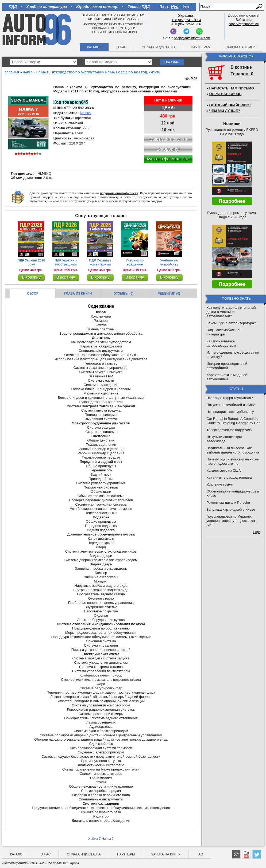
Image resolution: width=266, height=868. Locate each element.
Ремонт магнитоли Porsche (228, 503)
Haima (28, 72)
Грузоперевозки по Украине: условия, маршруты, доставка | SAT (232, 521)
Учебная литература (47, 7)
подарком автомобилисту (119, 193)
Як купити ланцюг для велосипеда (224, 439)
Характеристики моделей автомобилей (227, 377)
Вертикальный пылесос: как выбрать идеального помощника (233, 450)
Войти (240, 20)
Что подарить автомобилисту (230, 412)
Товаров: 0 (242, 74)
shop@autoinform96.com (192, 38)
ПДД (13, 7)
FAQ (200, 854)
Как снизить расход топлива (229, 477)
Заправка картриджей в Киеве (231, 509)
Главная (12, 72)
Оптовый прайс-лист (230, 105)
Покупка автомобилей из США (231, 405)
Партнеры (126, 854)
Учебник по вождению (135, 262)
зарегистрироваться (244, 24)
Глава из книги (78, 294)
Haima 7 (42, 72)
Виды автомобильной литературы (224, 332)
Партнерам (201, 47)
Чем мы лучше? (225, 111)
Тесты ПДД (139, 7)
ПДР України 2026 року (31, 262)
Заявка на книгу (240, 47)
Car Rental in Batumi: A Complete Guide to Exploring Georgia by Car (233, 421)
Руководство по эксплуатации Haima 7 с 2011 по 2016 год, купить (106, 72)
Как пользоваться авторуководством (221, 343)
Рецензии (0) (169, 294)
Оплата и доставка (159, 47)
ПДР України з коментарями (100, 262)
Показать (172, 62)
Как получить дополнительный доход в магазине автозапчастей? (231, 312)
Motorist (86, 113)
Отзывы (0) (123, 294)
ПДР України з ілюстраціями (66, 262)
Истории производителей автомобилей (227, 366)
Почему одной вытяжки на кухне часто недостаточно (233, 461)
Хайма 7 (94, 839)
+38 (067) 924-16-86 (186, 24)
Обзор (33, 294)
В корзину (31, 277)
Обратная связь (225, 94)
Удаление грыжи (220, 484)
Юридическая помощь (97, 7)
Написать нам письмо (232, 88)
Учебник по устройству (169, 262)
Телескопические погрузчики (230, 430)
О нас (121, 47)
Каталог (94, 47)
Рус (175, 7)
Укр (186, 7)
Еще (256, 532)
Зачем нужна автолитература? (231, 323)
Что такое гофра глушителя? (230, 398)
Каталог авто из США (224, 470)
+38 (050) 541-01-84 (186, 20)
